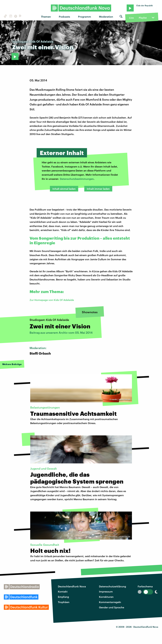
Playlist (143, 18)
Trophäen (64, 602)
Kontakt (63, 591)
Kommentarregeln (110, 602)
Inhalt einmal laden (64, 189)
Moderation (106, 17)
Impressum (106, 591)
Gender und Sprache (112, 607)
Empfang (63, 597)
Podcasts (64, 17)
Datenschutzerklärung (113, 586)
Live (131, 18)
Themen (46, 17)
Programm (85, 17)
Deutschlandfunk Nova (72, 586)
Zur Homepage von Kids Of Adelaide (52, 300)
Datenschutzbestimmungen (77, 179)
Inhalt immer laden (98, 189)
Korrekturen (106, 597)
